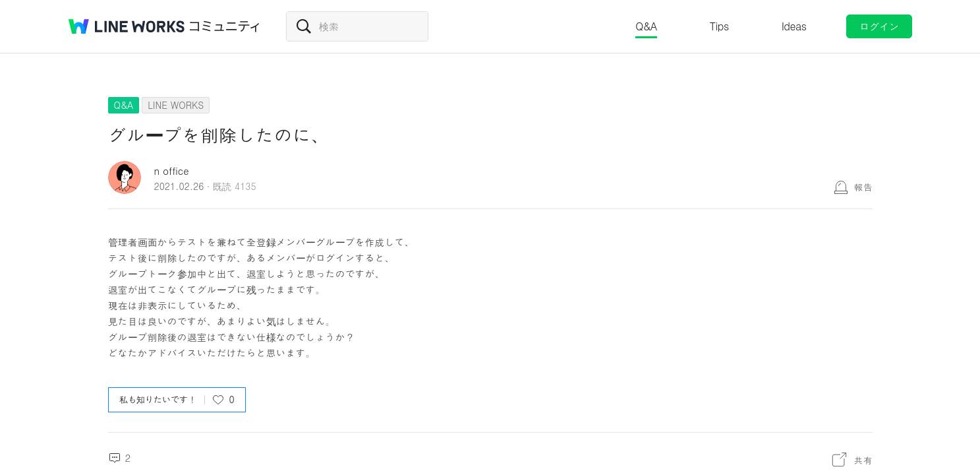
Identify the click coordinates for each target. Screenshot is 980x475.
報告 (863, 187)
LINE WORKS (176, 105)
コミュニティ (225, 26)
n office (172, 171)
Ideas (794, 26)
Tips (719, 26)
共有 (863, 460)
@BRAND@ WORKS (127, 26)
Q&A (646, 26)
